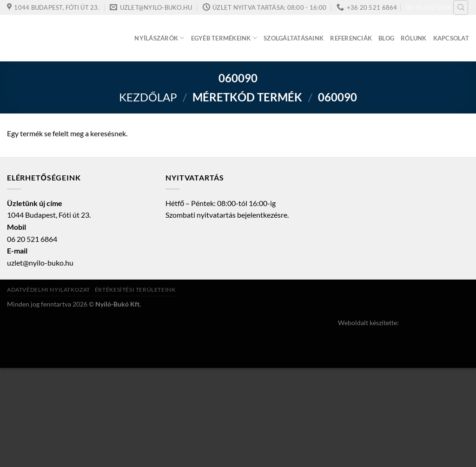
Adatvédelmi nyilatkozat (49, 290)
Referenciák (351, 38)
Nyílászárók (159, 38)
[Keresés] (461, 7)
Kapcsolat (451, 38)
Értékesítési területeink (135, 290)
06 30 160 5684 (429, 7)
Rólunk (414, 38)
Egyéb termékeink (224, 38)
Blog (386, 38)
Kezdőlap (148, 97)
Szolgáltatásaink (294, 38)
